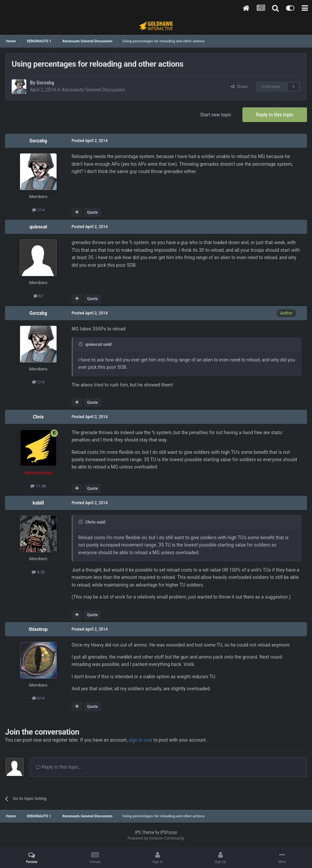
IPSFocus (168, 832)
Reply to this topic (275, 115)
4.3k (38, 572)
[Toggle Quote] (81, 344)
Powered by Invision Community (156, 838)
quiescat (38, 227)
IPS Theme (145, 832)
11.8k (38, 486)
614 (38, 698)
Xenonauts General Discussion (94, 90)
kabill (38, 503)
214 (38, 210)
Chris (38, 417)
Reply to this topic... (59, 767)
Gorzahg (45, 83)
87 (38, 296)
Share (239, 87)
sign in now (141, 740)
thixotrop (38, 629)
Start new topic (216, 115)
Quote (92, 212)
